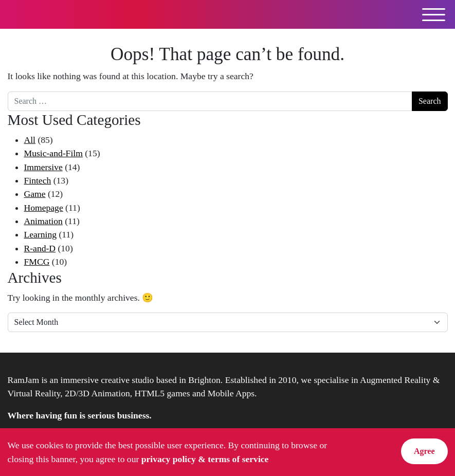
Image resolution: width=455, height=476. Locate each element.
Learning (41, 234)
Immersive (43, 167)
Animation (43, 221)
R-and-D (40, 248)
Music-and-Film (53, 153)
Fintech (38, 180)
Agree (424, 451)
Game (35, 194)
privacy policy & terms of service (205, 459)
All (30, 140)
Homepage (44, 208)
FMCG (37, 262)
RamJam (38, 14)
